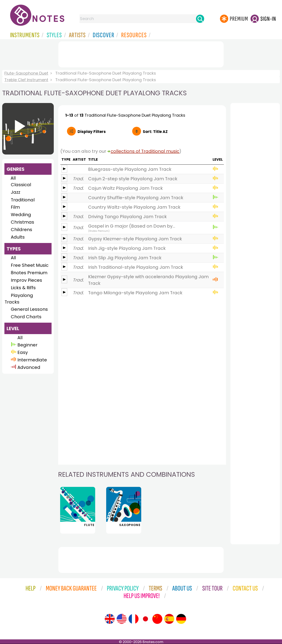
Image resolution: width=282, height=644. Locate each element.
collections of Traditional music (145, 151)
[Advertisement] (141, 53)
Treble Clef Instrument (26, 80)
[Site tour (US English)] (122, 619)
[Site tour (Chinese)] (157, 619)
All (13, 178)
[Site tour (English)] (110, 619)
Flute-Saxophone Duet (26, 73)
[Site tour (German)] (181, 619)
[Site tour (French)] (134, 619)
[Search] (200, 19)
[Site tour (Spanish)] (169, 619)
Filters (92, 132)
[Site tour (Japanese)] (145, 619)
